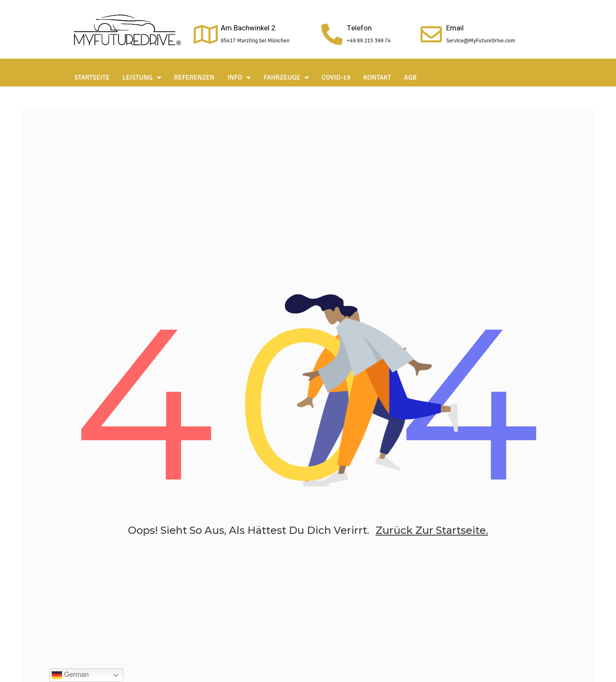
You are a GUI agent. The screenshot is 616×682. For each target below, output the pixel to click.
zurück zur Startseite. (432, 530)
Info (239, 77)
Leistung (142, 77)
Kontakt (377, 77)
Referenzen (194, 77)
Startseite (92, 77)
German (70, 675)
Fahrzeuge (286, 77)
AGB (410, 77)
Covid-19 (336, 77)
